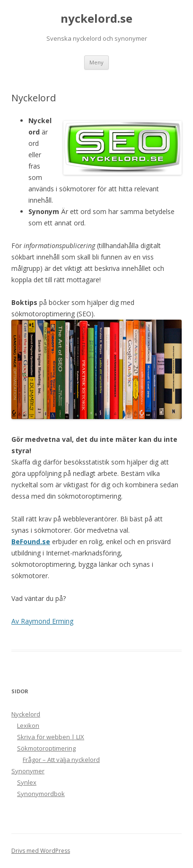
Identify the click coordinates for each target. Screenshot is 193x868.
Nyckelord (26, 714)
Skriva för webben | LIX (51, 737)
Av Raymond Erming (42, 621)
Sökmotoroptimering (46, 748)
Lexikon (28, 725)
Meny (96, 62)
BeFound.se (31, 541)
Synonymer (28, 771)
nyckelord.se (96, 19)
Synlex (27, 782)
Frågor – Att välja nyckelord (61, 760)
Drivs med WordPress (41, 851)
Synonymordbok (41, 794)
